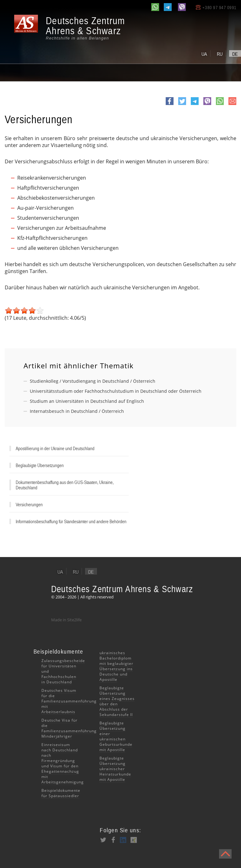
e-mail (232, 105)
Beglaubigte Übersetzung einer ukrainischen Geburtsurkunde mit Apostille (116, 736)
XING (133, 840)
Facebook (170, 105)
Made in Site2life (66, 620)
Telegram (195, 105)
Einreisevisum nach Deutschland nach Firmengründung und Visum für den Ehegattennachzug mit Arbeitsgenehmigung (63, 763)
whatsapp (220, 105)
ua (204, 54)
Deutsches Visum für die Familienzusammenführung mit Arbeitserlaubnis (69, 701)
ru (220, 54)
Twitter (182, 105)
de (235, 54)
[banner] (69, 28)
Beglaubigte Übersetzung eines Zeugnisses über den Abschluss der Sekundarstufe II (117, 701)
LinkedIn (123, 840)
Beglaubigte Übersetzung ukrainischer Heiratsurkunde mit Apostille (115, 769)
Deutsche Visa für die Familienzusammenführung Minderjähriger (69, 728)
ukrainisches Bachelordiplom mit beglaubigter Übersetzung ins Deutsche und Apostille (116, 666)
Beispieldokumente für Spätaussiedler (61, 793)
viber (207, 105)
